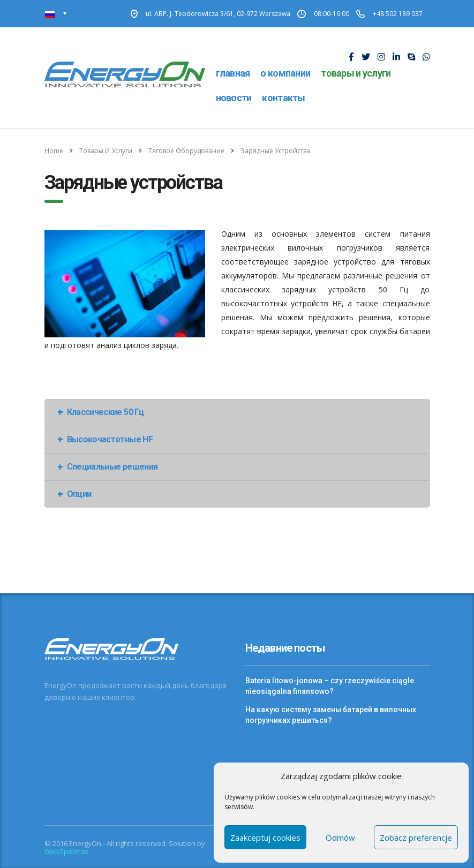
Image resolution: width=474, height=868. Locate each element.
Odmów (340, 837)
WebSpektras (67, 851)
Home (54, 151)
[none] (56, 14)
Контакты (283, 98)
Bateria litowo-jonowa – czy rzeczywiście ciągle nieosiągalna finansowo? (330, 686)
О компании (285, 73)
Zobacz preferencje (416, 837)
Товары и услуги (356, 73)
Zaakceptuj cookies (265, 837)
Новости (234, 98)
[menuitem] (56, 14)
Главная (233, 73)
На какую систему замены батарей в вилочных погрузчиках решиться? (331, 715)
